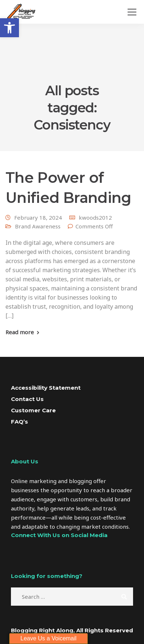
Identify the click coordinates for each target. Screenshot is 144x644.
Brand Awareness (38, 226)
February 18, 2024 (38, 217)
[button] (9, 28)
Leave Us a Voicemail (48, 638)
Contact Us (27, 399)
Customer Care (33, 410)
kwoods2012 (95, 217)
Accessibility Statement (46, 388)
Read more (20, 332)
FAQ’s (20, 422)
